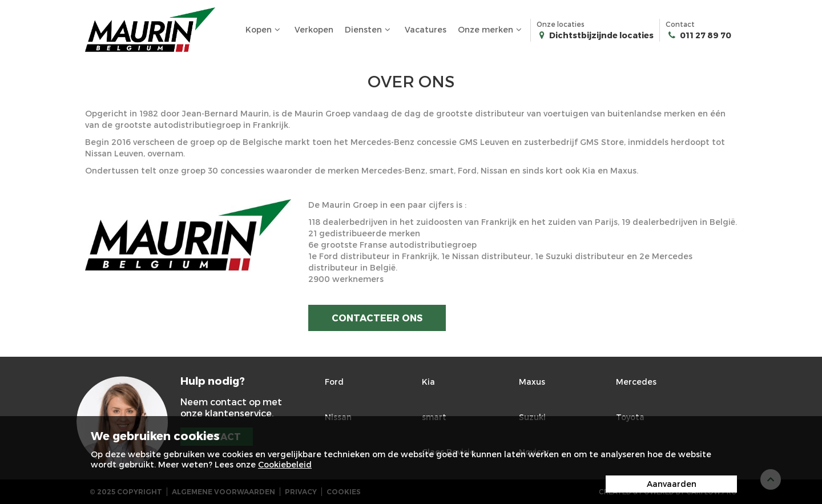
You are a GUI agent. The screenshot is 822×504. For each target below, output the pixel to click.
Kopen (264, 30)
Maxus (532, 382)
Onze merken (491, 30)
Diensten (369, 30)
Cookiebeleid (285, 464)
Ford (334, 382)
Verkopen (314, 29)
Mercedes (636, 382)
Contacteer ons (377, 318)
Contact (698, 30)
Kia (428, 382)
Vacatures (426, 29)
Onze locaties (595, 30)
